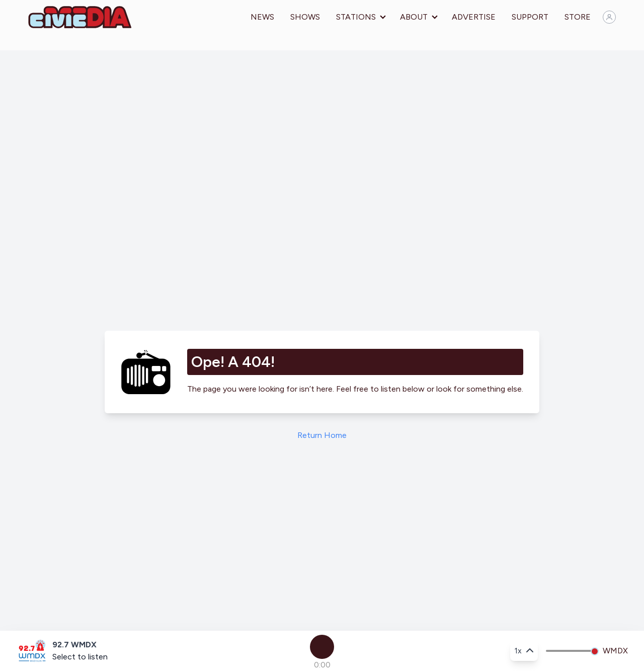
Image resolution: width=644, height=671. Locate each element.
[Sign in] (609, 17)
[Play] (322, 647)
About (414, 17)
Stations (356, 17)
